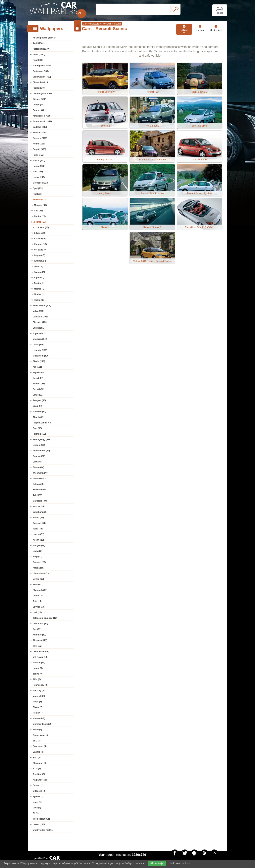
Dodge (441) (39, 105)
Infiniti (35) (38, 517)
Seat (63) (37, 428)
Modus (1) (39, 294)
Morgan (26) (39, 545)
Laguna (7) (40, 255)
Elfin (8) (37, 679)
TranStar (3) (39, 774)
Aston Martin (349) (42, 121)
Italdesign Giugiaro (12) (45, 618)
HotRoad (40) (39, 490)
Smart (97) (38, 378)
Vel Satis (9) (40, 250)
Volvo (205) (38, 311)
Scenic (118, 24)
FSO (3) (37, 757)
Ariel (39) (37, 495)
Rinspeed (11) (40, 640)
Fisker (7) (38, 707)
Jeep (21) (37, 557)
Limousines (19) (41, 573)
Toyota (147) (39, 333)
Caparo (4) (38, 752)
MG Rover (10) (40, 657)
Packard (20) (39, 562)
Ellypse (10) (40, 233)
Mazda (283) (39, 160)
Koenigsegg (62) (41, 439)
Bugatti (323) (39, 149)
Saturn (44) (38, 467)
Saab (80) (38, 406)
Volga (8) (37, 702)
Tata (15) (37, 601)
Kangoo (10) (40, 244)
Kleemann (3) (40, 763)
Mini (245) (38, 172)
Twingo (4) (39, 272)
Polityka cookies (180, 863)
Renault (107, 24)
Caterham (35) (40, 512)
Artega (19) (38, 568)
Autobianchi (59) (41, 451)
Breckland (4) (40, 746)
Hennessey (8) (40, 685)
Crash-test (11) (40, 624)
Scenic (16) (40, 222)
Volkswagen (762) (42, 77)
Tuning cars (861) (42, 66)
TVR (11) (37, 646)
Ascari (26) (38, 540)
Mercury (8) (39, 690)
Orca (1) (37, 808)
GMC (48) (37, 462)
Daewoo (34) (39, 523)
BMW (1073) (39, 54)
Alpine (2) (39, 278)
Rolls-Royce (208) (42, 305)
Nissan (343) (39, 133)
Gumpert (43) (39, 478)
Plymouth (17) (40, 590)
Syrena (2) (38, 796)
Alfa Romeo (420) (42, 116)
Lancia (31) (38, 534)
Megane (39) (40, 205)
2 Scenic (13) (42, 227)
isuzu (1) (37, 802)
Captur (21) (40, 216)
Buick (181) (39, 328)
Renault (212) (40, 199)
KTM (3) (37, 769)
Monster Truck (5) (42, 724)
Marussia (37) (40, 501)
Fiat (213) (37, 194)
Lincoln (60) (39, 445)
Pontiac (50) (39, 456)
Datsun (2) (38, 785)
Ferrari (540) (39, 88)
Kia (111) (37, 367)
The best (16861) (41, 819)
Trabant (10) (39, 663)
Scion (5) (37, 730)
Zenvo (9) (38, 674)
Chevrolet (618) (41, 82)
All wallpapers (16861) (44, 38)
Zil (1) (36, 813)
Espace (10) (40, 239)
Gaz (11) (37, 629)
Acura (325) (39, 144)
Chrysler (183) (40, 322)
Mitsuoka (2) (39, 791)
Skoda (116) (39, 361)
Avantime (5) (41, 261)
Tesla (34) (38, 529)
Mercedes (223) (41, 183)
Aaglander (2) (40, 780)
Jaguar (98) (39, 372)
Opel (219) (38, 188)
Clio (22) (38, 211)
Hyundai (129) (40, 350)
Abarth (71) (38, 417)
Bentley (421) (39, 110)
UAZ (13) (37, 612)
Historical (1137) (41, 49)
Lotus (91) (38, 395)
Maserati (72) (39, 411)
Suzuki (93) (38, 389)
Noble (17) (38, 584)
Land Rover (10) (41, 651)
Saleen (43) (38, 484)
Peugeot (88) (39, 400)
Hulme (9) (38, 668)
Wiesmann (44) (40, 473)
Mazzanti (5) (39, 718)
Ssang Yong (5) (41, 735)
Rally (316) (38, 155)
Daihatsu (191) (40, 317)
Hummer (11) (39, 635)
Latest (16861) (40, 824)
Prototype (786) (41, 71)
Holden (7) (38, 713)
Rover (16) (38, 596)
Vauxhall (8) (39, 696)
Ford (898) (38, 60)
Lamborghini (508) (42, 93)
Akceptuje (157, 863)
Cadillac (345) (40, 127)
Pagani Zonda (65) (42, 423)
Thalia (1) (39, 300)
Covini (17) (38, 579)
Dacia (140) (38, 345)
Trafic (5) (39, 266)
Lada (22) (37, 551)
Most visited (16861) (43, 830)
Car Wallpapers (91, 24)
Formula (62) (39, 434)
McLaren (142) (40, 339)
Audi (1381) (39, 43)
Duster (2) (39, 283)
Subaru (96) (39, 384)
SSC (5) (37, 741)
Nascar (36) (39, 506)
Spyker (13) (39, 607)
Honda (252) (39, 166)
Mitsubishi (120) (41, 356)
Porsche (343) (40, 138)
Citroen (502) (39, 99)
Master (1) (39, 289)
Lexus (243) (39, 177)
